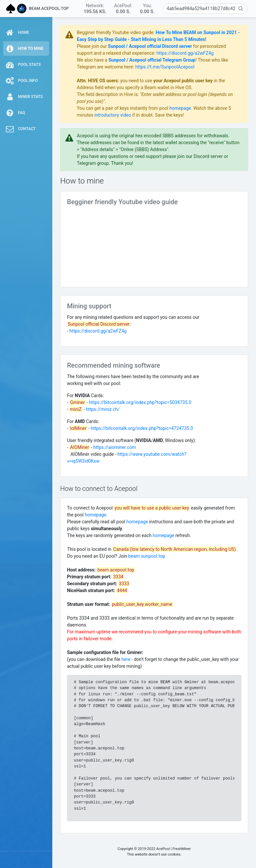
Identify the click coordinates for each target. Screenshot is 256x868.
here (126, 659)
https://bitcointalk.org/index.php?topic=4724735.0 (142, 428)
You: (147, 9)
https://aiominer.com (114, 447)
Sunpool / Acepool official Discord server (150, 46)
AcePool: (123, 9)
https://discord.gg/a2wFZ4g (185, 53)
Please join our (92, 46)
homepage (180, 108)
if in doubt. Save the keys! (157, 115)
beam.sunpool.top (147, 556)
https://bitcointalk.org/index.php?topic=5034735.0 (140, 402)
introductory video (113, 115)
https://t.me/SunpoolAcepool (165, 67)
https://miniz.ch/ (103, 409)
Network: (95, 9)
